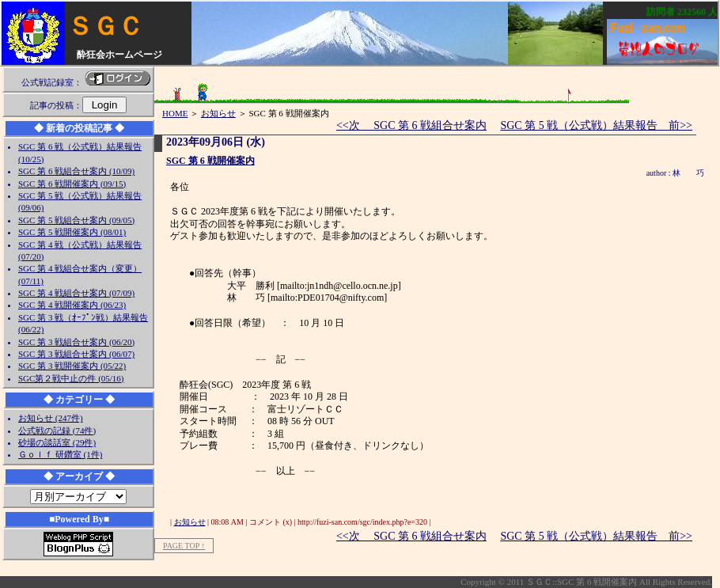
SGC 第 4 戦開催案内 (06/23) (72, 305)
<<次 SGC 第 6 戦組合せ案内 (411, 125)
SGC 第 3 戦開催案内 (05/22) (72, 366)
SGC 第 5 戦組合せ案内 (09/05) (76, 220)
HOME (175, 113)
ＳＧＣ (105, 26)
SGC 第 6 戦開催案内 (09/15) (72, 184)
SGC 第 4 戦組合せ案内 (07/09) (76, 293)
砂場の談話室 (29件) (57, 442)
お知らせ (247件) (51, 418)
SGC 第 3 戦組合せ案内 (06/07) (76, 354)
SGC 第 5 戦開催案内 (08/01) (72, 232)
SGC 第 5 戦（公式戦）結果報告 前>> (596, 125)
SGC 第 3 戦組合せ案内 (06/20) (76, 342)
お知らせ (218, 113)
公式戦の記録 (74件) (57, 431)
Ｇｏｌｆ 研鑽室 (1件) (60, 454)
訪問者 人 (682, 12)
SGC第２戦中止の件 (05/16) (71, 378)
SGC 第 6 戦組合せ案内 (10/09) (76, 171)
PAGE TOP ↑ (184, 546)
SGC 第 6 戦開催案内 (210, 161)
